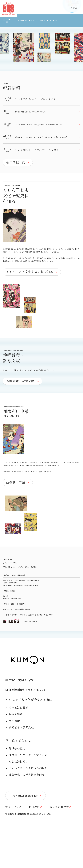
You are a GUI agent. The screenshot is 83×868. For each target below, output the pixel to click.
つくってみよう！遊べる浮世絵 (28, 799)
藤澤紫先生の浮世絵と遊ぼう (27, 806)
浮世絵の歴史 (17, 780)
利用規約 (34, 838)
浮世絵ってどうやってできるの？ (30, 786)
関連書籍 (14, 752)
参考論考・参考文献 (21, 759)
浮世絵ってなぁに (18, 772)
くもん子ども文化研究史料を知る (29, 731)
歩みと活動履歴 (18, 739)
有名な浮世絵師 (18, 793)
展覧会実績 (16, 745)
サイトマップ (13, 838)
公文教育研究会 (59, 838)
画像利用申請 (26, 721)
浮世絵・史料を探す (20, 711)
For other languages (25, 827)
